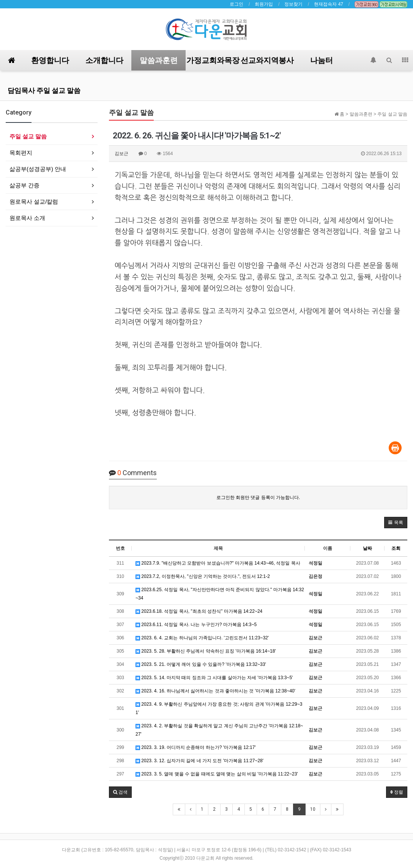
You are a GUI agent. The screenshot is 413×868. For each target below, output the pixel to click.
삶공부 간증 (24, 185)
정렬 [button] (397, 792)
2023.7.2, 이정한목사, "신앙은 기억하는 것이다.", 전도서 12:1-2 (203, 576)
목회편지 (21, 153)
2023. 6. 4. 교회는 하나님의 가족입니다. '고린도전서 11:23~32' (202, 638)
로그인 (236, 4)
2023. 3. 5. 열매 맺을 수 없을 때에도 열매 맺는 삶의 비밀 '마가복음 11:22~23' (217, 774)
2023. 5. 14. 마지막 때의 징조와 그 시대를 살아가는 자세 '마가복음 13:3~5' (214, 678)
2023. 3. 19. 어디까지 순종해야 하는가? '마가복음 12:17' (196, 747)
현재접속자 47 (329, 4)
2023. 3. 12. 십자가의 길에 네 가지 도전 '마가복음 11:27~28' (199, 761)
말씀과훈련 (159, 60)
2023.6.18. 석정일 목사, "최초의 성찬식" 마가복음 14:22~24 (199, 611)
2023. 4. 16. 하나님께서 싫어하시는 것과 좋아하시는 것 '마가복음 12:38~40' (215, 691)
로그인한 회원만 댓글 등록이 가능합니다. (258, 498)
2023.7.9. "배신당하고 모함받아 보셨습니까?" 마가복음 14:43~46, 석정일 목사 (218, 563)
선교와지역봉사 (267, 60)
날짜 (367, 548)
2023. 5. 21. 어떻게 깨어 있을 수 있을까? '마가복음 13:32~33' (201, 664)
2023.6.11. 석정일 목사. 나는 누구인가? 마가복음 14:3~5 (196, 625)
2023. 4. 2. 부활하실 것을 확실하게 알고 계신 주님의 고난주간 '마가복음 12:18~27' (219, 730)
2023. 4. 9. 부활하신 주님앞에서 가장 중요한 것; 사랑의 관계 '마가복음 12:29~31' (219, 708)
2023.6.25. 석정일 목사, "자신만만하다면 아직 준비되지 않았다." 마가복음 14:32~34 (220, 594)
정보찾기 (293, 4)
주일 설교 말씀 (28, 136)
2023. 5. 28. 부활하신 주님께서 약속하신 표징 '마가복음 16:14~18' (206, 651)
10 (313, 809)
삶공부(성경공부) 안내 (38, 169)
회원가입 (264, 4)
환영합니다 (50, 60)
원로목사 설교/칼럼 (34, 202)
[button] (396, 523)
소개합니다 (104, 60)
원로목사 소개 (27, 218)
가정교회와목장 (213, 60)
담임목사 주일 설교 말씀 (44, 90)
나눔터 (322, 60)
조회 (396, 548)
